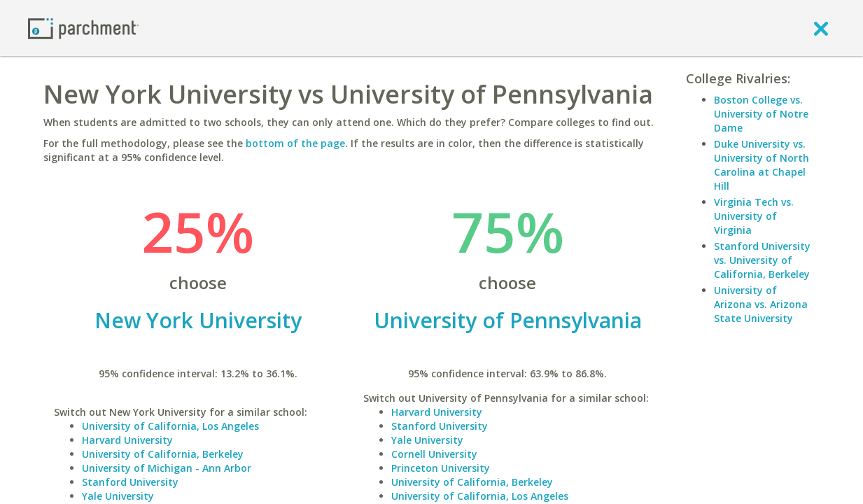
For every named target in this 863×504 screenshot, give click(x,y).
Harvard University (127, 440)
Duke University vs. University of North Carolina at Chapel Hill (762, 165)
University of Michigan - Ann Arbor (167, 468)
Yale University (118, 496)
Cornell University (434, 454)
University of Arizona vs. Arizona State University (761, 304)
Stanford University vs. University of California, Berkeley (762, 260)
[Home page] (83, 28)
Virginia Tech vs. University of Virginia (754, 216)
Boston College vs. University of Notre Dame (761, 114)
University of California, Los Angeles (170, 426)
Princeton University (441, 468)
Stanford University (130, 482)
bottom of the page (295, 143)
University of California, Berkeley (163, 454)
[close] (821, 28)
